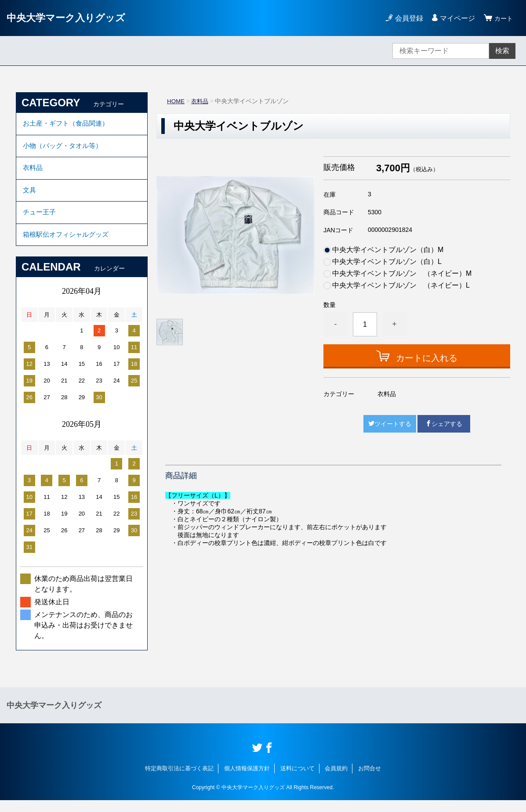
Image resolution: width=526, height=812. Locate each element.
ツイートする (390, 424)
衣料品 (201, 101)
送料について (297, 780)
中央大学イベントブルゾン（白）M (388, 250)
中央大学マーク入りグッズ (71, 18)
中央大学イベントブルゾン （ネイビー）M (402, 274)
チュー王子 (40, 221)
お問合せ (370, 780)
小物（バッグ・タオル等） (65, 149)
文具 (30, 197)
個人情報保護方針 (247, 780)
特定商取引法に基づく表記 (179, 780)
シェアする (444, 424)
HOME (176, 101)
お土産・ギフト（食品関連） (69, 125)
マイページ (455, 18)
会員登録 (406, 18)
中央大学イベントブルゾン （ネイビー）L (401, 285)
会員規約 (336, 780)
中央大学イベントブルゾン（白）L (387, 262)
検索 (502, 51)
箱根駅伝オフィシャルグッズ (69, 245)
